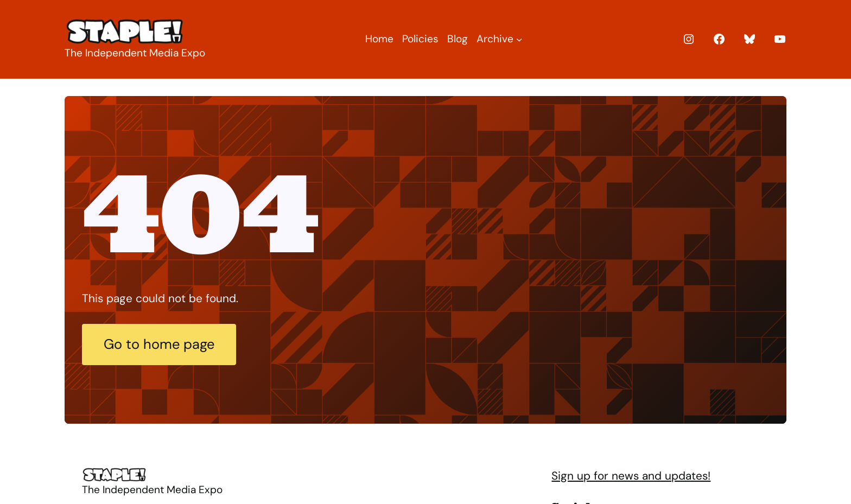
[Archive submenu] (519, 39)
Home (379, 39)
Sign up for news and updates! (631, 476)
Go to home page (159, 344)
